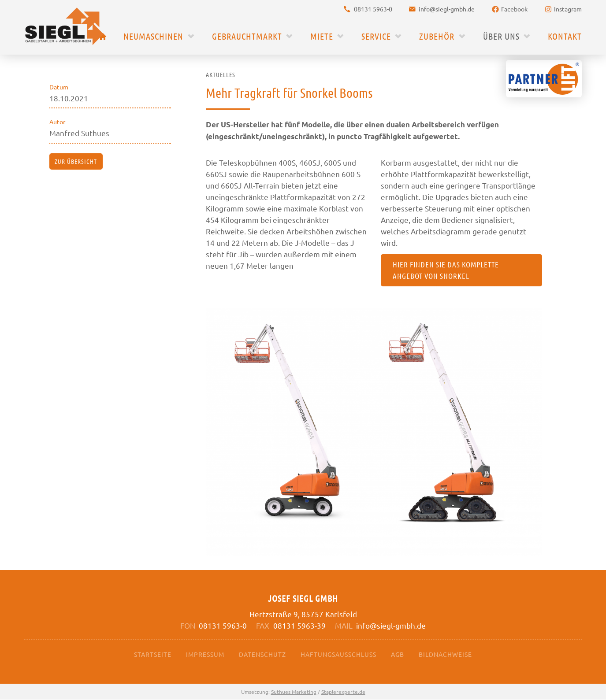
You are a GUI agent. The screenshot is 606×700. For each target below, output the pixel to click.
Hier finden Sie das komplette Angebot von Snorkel (446, 270)
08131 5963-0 (373, 9)
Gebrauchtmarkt (247, 36)
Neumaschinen (153, 36)
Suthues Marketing (294, 692)
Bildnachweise (445, 654)
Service (376, 36)
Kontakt (565, 36)
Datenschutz (262, 654)
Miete (322, 36)
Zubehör (437, 36)
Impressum (205, 654)
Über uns (501, 36)
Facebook (514, 9)
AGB (398, 654)
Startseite (153, 654)
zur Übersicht (76, 161)
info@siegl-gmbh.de (447, 9)
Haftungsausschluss (338, 654)
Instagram (568, 9)
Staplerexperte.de (343, 692)
